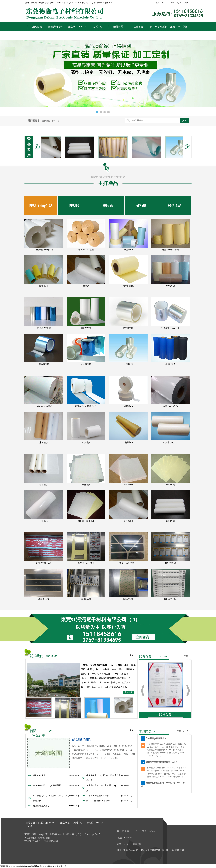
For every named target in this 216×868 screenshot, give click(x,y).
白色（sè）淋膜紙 (44, 406)
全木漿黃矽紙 (128, 286)
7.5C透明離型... (128, 364)
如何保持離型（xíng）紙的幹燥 (47, 785)
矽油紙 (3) (128, 485)
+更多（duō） (183, 731)
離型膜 (74, 206)
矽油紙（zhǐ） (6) (86, 521)
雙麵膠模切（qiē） (44, 563)
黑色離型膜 (170, 364)
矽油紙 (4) (171, 485)
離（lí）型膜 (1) (44, 328)
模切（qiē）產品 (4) (128, 563)
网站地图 (4, 866)
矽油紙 (141, 206)
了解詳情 (129, 692)
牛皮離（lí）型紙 (86, 250)
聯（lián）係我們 (159, 27)
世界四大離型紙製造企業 (98, 796)
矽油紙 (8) (171, 521)
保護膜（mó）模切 (86, 563)
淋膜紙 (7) (128, 443)
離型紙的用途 (82, 740)
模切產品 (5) (171, 563)
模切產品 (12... (170, 599)
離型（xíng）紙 (41, 206)
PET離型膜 (86, 364)
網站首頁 (37, 27)
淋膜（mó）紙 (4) (170, 406)
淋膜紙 (108, 206)
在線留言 (138, 27)
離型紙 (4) (44, 286)
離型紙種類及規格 (41, 806)
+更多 (131, 655)
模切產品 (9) (86, 599)
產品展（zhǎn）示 (78, 27)
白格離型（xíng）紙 (44, 250)
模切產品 (175, 206)
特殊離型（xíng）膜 (170, 328)
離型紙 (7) (171, 286)
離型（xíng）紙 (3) (170, 250)
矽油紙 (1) (44, 485)
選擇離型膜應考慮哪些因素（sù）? (162, 762)
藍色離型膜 (44, 364)
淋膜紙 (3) (128, 406)
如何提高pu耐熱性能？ (156, 738)
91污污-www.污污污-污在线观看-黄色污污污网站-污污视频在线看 (38, 866)
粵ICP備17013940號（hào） (39, 838)
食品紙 (86, 286)
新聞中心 (98, 27)
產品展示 (65, 823)
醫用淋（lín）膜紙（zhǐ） (86, 406)
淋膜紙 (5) (44, 443)
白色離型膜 (86, 328)
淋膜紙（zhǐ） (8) (170, 443)
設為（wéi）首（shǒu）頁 (167, 3)
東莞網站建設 (51, 841)
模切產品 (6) (44, 599)
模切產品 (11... (128, 599)
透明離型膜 (128, 328)
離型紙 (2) (128, 250)
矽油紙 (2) (86, 485)
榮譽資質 (118, 27)
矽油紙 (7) (128, 521)
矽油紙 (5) (44, 521)
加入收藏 (184, 3)
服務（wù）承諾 (179, 27)
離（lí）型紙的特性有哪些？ (99, 801)
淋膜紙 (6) (86, 443)
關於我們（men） (57, 27)
